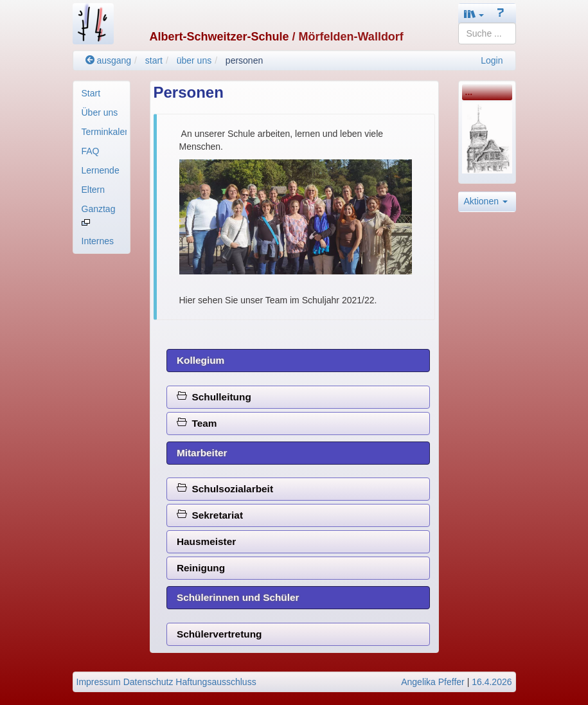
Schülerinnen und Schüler (238, 597)
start (154, 60)
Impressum (99, 682)
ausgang (109, 60)
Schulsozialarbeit (225, 489)
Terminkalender (104, 132)
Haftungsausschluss (216, 682)
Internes (98, 241)
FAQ (91, 151)
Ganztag (99, 215)
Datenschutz (148, 682)
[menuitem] (102, 93)
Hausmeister (206, 541)
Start (91, 93)
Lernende (101, 170)
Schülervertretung (219, 634)
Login (492, 60)
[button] (474, 14)
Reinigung (201, 568)
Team (197, 423)
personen (244, 60)
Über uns (100, 112)
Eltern (94, 190)
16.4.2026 (492, 682)
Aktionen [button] (486, 201)
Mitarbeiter (202, 453)
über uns (194, 60)
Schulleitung (214, 397)
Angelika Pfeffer (433, 682)
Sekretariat (210, 515)
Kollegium (200, 360)
